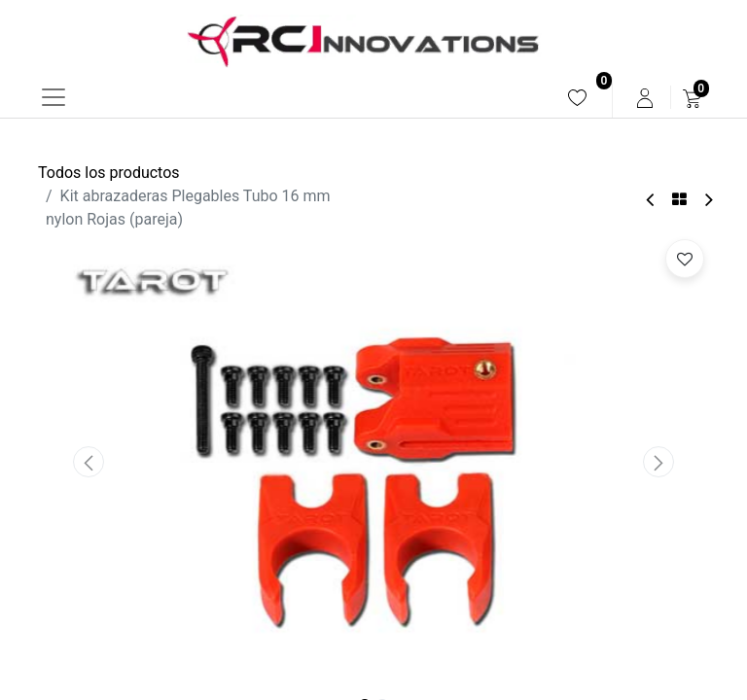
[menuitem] (577, 98)
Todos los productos (109, 173)
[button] (89, 462)
